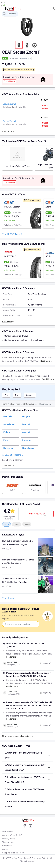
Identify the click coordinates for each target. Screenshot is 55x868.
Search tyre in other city (13, 460)
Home (4, 404)
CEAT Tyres (15, 404)
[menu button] (3, 4)
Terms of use (8, 842)
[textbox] (27, 466)
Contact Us (7, 846)
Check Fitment (10, 81)
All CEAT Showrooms (12, 455)
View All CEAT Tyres (11, 234)
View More (7, 322)
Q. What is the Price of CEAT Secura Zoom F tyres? (24, 755)
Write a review (37, 514)
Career (5, 849)
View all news (8, 598)
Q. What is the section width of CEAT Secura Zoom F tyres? (25, 792)
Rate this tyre (25, 58)
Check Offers (45, 107)
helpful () (45, 663)
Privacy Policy (9, 839)
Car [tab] (6, 395)
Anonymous (12, 662)
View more (7, 131)
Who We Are (8, 832)
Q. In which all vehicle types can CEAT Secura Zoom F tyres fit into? (25, 780)
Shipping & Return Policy (13, 853)
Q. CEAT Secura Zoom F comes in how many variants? (25, 804)
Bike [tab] (17, 395)
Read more (45, 361)
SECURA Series (30, 404)
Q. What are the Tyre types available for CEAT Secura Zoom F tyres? (25, 767)
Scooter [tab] (30, 395)
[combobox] (27, 466)
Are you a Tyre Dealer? (12, 835)
